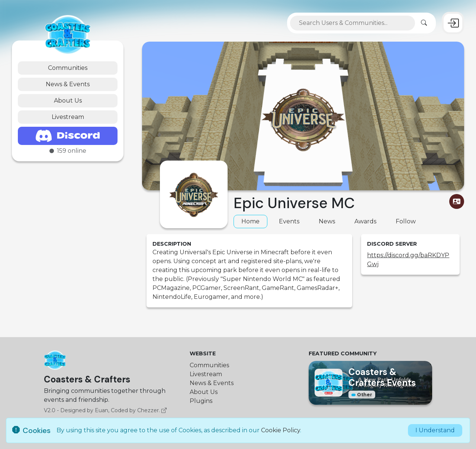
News (327, 221)
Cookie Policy (281, 430)
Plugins (201, 401)
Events (289, 221)
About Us (68, 101)
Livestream (68, 117)
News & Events (68, 84)
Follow (406, 221)
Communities (68, 68)
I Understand (435, 430)
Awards (365, 221)
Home (250, 221)
